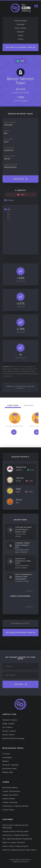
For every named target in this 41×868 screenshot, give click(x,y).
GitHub (20, 39)
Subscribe (21, 684)
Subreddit (20, 24)
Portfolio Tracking (10, 765)
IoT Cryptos (8, 727)
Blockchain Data (10, 769)
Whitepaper (21, 179)
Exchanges (7, 757)
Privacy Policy (9, 810)
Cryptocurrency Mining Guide (16, 831)
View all (31, 591)
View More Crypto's (20, 623)
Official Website (20, 21)
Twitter (20, 35)
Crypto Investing (10, 802)
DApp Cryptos (9, 724)
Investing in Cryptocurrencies (16, 806)
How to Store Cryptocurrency (15, 846)
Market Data (8, 772)
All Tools (6, 754)
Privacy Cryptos (9, 731)
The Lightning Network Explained (17, 839)
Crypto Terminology (11, 791)
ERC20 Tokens (9, 735)
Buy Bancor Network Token (20, 47)
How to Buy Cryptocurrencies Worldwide (15, 826)
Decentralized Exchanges (14, 738)
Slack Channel (20, 28)
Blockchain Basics (10, 788)
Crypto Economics (10, 795)
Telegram (20, 32)
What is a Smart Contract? (14, 842)
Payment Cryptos (10, 720)
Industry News (9, 799)
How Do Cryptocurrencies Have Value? (20, 850)
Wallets (6, 761)
